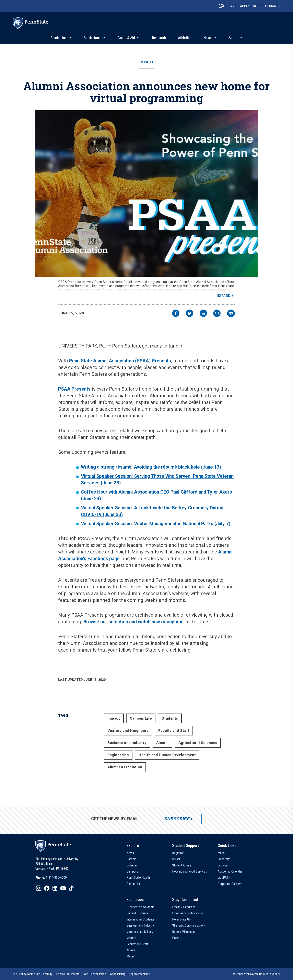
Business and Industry (127, 743)
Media (130, 956)
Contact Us (134, 884)
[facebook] (176, 314)
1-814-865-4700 (56, 878)
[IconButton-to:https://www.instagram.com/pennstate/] (39, 888)
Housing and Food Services (190, 871)
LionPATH (224, 878)
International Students (140, 919)
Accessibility (118, 974)
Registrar (178, 853)
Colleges (132, 865)
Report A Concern (267, 6)
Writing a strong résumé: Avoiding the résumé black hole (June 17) (151, 467)
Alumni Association (125, 767)
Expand (224, 296)
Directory (224, 859)
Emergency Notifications (188, 913)
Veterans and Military (140, 932)
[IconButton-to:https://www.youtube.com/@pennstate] (63, 888)
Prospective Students (140, 907)
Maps (221, 853)
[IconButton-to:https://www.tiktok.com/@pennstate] (71, 888)
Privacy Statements (68, 974)
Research (159, 38)
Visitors (131, 938)
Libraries (223, 865)
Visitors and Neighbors (128, 730)
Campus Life (141, 718)
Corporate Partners (230, 884)
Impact (146, 62)
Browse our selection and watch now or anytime (133, 622)
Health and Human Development (167, 755)
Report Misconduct (184, 932)
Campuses (133, 871)
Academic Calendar (230, 871)
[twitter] (190, 314)
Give (233, 6)
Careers (132, 859)
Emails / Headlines (184, 907)
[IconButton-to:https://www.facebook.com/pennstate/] (47, 888)
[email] (217, 314)
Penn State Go (181, 919)
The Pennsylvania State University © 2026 (256, 974)
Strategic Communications (189, 925)
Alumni (162, 743)
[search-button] (222, 6)
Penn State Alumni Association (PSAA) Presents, (121, 361)
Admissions (92, 38)
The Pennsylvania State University (32, 974)
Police (176, 938)
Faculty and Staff (174, 730)
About (233, 38)
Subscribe (177, 819)
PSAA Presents (70, 282)
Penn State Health (138, 878)
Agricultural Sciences (198, 743)
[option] (51, 878)
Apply (245, 6)
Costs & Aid (126, 38)
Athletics (185, 38)
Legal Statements (140, 974)
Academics (58, 38)
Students (170, 718)
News (208, 38)
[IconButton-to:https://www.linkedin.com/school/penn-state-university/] (55, 888)
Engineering (118, 755)
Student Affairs (182, 865)
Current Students (137, 913)
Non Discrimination (95, 974)
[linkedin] (203, 314)
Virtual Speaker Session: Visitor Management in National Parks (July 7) (156, 524)
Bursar (176, 859)
